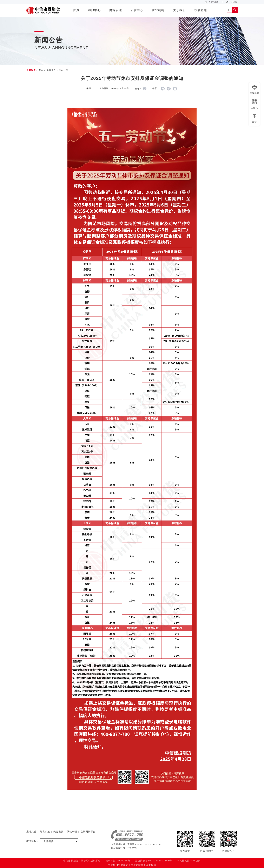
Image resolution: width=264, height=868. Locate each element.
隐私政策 (45, 832)
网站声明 (72, 832)
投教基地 (201, 10)
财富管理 (116, 10)
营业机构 (158, 10)
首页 (76, 10)
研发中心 (137, 10)
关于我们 (179, 10)
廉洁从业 (31, 832)
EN (230, 10)
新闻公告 (51, 70)
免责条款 (58, 832)
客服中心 (94, 10)
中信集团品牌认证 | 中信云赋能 (126, 865)
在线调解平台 (88, 832)
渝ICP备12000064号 (118, 861)
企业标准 (151, 865)
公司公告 (64, 70)
